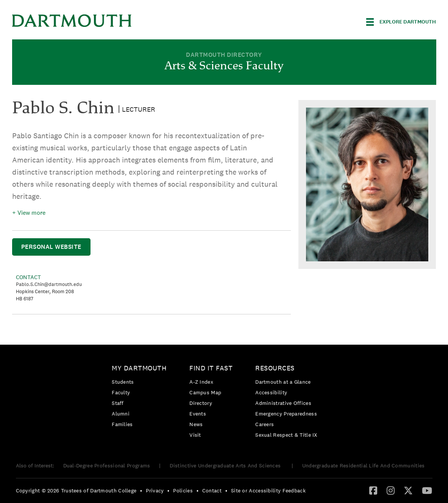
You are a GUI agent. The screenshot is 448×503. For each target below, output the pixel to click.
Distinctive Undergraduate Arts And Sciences (226, 466)
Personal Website (51, 247)
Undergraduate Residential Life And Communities (364, 466)
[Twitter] (408, 490)
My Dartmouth (139, 368)
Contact (212, 491)
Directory (201, 403)
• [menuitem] (141, 491)
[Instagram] (391, 490)
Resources (275, 368)
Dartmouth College (72, 21)
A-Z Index (201, 382)
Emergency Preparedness (286, 414)
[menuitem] (141, 398)
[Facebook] (373, 490)
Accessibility (271, 392)
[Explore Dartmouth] (401, 22)
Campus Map (205, 392)
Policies (183, 491)
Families (122, 424)
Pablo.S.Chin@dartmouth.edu (49, 284)
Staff (118, 403)
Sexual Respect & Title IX (286, 435)
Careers (265, 424)
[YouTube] (427, 490)
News (196, 424)
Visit (195, 435)
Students (123, 382)
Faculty (121, 392)
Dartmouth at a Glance (283, 382)
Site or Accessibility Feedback (268, 491)
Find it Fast (211, 368)
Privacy (155, 491)
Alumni (121, 414)
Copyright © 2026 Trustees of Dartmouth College (76, 491)
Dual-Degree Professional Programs (107, 466)
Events (198, 414)
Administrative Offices (283, 403)
